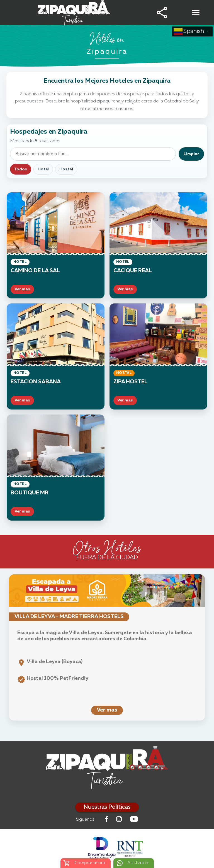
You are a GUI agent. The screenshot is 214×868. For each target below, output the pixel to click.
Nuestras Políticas (107, 807)
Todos (21, 169)
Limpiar (191, 154)
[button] (162, 13)
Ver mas (107, 710)
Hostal (66, 169)
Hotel (43, 169)
